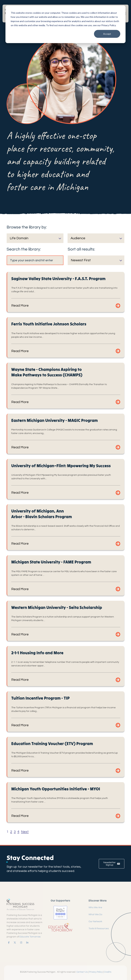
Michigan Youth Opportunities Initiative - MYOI (56, 789)
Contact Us (82, 972)
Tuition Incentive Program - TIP (40, 698)
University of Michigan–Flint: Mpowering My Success (61, 466)
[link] (8, 943)
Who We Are (95, 907)
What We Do (95, 915)
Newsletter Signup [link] (112, 864)
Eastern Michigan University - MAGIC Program (54, 420)
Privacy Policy (96, 972)
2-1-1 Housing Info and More (37, 653)
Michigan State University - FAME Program (51, 562)
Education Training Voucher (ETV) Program (52, 744)
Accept (107, 34)
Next (25, 832)
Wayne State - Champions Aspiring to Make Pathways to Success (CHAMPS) (47, 372)
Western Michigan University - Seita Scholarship (57, 607)
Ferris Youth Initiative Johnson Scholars (49, 324)
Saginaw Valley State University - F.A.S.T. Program (58, 279)
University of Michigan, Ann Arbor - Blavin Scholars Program (42, 514)
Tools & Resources (99, 929)
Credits (108, 972)
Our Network (95, 922)
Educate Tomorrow (30, 937)
